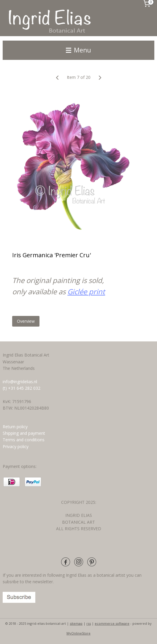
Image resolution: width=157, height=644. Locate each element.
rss (89, 623)
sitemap (76, 623)
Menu (78, 50)
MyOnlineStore (78, 633)
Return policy (15, 427)
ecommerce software (112, 623)
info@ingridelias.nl (20, 382)
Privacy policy (16, 446)
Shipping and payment (24, 433)
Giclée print (86, 291)
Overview (26, 321)
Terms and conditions (24, 440)
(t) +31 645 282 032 (22, 388)
